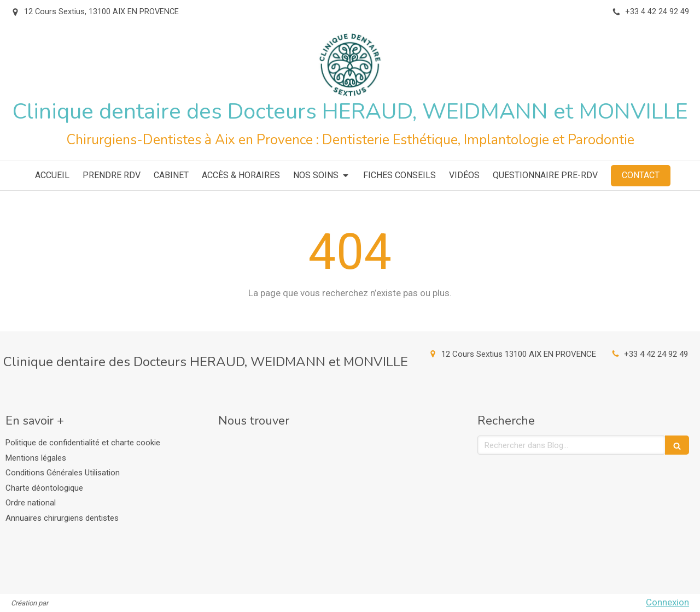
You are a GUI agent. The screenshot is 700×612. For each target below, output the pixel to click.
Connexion (667, 602)
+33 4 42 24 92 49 (656, 354)
